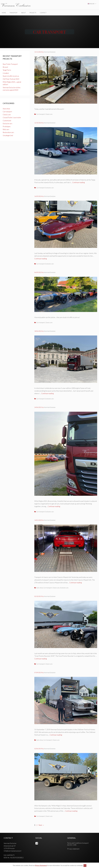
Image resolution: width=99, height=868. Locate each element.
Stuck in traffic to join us (11, 76)
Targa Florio (7, 70)
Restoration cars (8, 132)
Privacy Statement (41, 865)
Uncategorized (8, 135)
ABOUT (23, 13)
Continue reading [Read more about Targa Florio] (79, 182)
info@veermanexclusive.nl (12, 851)
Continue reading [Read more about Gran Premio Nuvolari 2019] (41, 659)
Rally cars (6, 129)
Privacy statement (73, 849)
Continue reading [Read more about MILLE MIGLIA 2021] (54, 506)
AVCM (69, 845)
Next (41, 825)
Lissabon (6, 73)
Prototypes (7, 126)
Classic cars (49, 114)
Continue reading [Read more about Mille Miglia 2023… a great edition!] (47, 393)
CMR (75, 845)
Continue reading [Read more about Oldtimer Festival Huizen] (56, 735)
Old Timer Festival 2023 (11, 79)
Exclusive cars (50, 188)
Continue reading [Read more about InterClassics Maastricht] (76, 583)
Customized (7, 121)
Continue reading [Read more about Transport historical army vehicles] (71, 811)
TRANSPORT (13, 13)
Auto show (40, 588)
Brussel (5, 67)
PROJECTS (33, 13)
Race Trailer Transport (10, 64)
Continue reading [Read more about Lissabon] (41, 259)
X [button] (85, 866)
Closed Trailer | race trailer (12, 118)
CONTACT (43, 13)
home (4, 13)
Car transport (41, 114)
